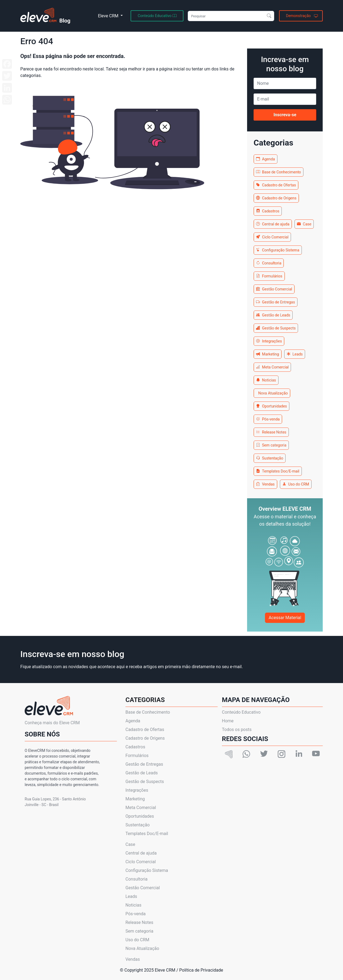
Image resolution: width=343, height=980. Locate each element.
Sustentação (270, 458)
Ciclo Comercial (272, 237)
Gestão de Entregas (276, 302)
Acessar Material (285, 618)
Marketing (268, 354)
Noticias (266, 380)
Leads (295, 354)
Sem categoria (271, 445)
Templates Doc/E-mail (278, 471)
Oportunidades (271, 406)
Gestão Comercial (274, 289)
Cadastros (268, 211)
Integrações (269, 341)
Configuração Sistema (278, 250)
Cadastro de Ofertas (276, 185)
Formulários (269, 276)
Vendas (265, 484)
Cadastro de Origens (276, 198)
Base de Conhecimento (279, 172)
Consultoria (269, 263)
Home (228, 721)
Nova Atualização (273, 393)
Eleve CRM (109, 16)
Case (304, 224)
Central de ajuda (273, 224)
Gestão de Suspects (276, 328)
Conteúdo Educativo (241, 712)
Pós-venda (268, 419)
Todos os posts (237, 730)
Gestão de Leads (273, 315)
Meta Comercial (272, 367)
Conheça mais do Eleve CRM (52, 723)
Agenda (266, 159)
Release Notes (271, 432)
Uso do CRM (296, 484)
